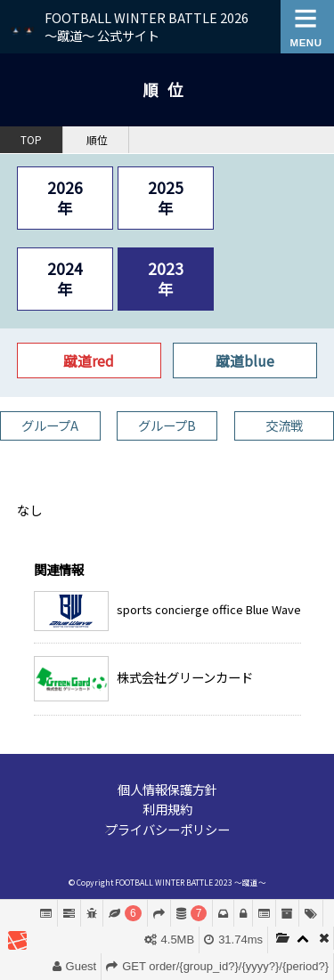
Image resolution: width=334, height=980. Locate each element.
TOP (31, 140)
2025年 (166, 197)
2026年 (65, 197)
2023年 (166, 278)
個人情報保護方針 (167, 789)
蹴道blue (245, 360)
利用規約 (167, 809)
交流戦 (284, 425)
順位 (97, 140)
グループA (50, 425)
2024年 (65, 278)
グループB (167, 425)
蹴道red (89, 360)
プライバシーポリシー (167, 829)
